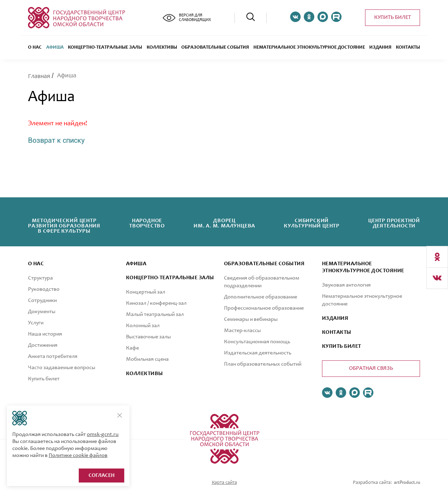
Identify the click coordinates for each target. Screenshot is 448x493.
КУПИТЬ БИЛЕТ (342, 346)
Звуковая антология (346, 285)
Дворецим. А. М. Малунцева (224, 224)
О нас (35, 48)
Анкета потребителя (53, 357)
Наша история (45, 334)
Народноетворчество (147, 224)
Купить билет (393, 17)
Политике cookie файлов (78, 456)
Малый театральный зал (155, 315)
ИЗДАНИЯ (335, 318)
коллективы (145, 374)
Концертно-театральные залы (105, 48)
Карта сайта (224, 483)
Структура (40, 278)
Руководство (44, 289)
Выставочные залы (148, 337)
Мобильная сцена (147, 359)
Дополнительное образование (261, 297)
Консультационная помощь (257, 342)
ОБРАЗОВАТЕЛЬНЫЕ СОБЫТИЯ (215, 48)
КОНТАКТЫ (337, 332)
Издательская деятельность (258, 353)
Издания (380, 48)
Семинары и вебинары (251, 319)
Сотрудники (42, 301)
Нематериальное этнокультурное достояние (309, 48)
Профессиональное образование (264, 308)
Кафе (132, 348)
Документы (42, 312)
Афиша (55, 48)
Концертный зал (146, 292)
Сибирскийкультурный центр (312, 224)
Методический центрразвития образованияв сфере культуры (64, 226)
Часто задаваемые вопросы (62, 368)
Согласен (101, 476)
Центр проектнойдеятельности (394, 224)
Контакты (408, 48)
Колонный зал (143, 326)
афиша (136, 264)
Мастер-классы (242, 331)
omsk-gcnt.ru (103, 435)
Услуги (36, 323)
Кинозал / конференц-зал (156, 303)
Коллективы (162, 48)
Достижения (43, 345)
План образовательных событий (263, 364)
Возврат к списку (56, 140)
